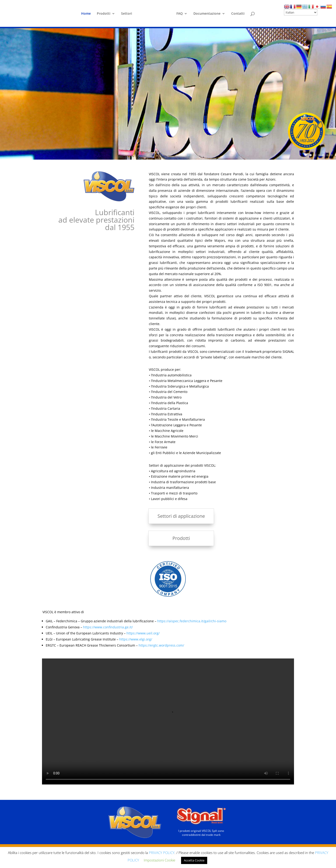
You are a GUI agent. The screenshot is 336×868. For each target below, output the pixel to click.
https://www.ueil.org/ (143, 633)
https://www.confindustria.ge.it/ (108, 627)
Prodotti (104, 14)
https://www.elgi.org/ (136, 639)
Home (86, 14)
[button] (311, 155)
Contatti (238, 14)
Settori (127, 14)
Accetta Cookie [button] (194, 860)
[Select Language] (301, 12)
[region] (168, 94)
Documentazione (207, 14)
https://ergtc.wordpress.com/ (161, 645)
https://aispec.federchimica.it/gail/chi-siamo (192, 621)
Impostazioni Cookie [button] (159, 860)
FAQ (180, 14)
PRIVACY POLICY (162, 853)
